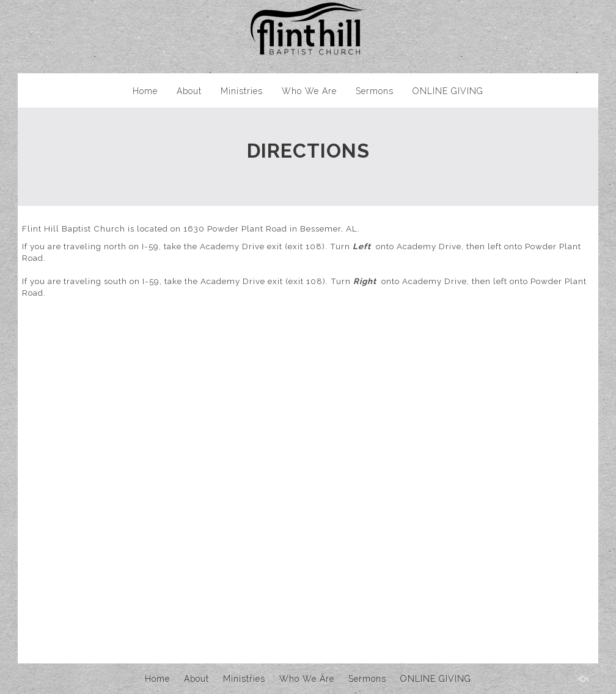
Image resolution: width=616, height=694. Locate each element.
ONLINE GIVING (448, 91)
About (189, 91)
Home (145, 91)
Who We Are (309, 91)
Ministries (242, 91)
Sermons (375, 91)
